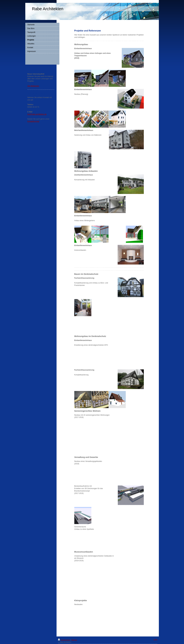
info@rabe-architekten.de (37, 114)
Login (156, 639)
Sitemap (74, 640)
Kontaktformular (33, 121)
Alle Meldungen (33, 86)
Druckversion (64, 640)
